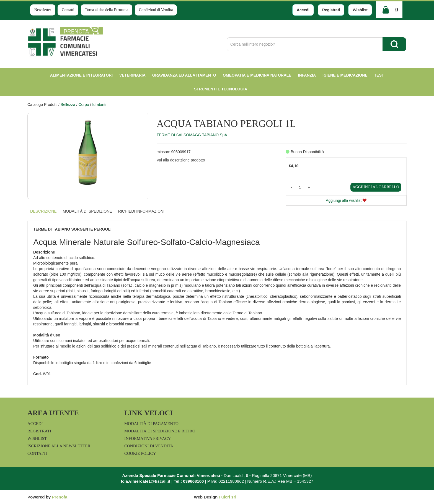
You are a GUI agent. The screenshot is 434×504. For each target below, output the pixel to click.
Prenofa (60, 497)
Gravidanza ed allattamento (184, 75)
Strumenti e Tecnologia (221, 89)
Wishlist (360, 10)
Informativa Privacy (148, 438)
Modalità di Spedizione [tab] (87, 211)
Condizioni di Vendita (156, 10)
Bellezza (68, 105)
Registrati (331, 10)
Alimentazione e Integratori (81, 75)
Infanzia (307, 75)
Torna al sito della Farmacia (107, 10)
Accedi (303, 10)
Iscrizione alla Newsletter (59, 446)
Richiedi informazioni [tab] (141, 211)
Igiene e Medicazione (345, 75)
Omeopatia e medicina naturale (257, 75)
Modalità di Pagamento (151, 424)
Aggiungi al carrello (376, 187)
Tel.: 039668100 (189, 481)
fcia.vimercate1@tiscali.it (145, 481)
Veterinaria (132, 75)
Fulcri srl (227, 497)
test (379, 75)
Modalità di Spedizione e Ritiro (160, 431)
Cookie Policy (140, 453)
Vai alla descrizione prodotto (181, 160)
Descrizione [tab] (43, 211)
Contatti (68, 10)
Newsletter (43, 10)
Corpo (84, 105)
